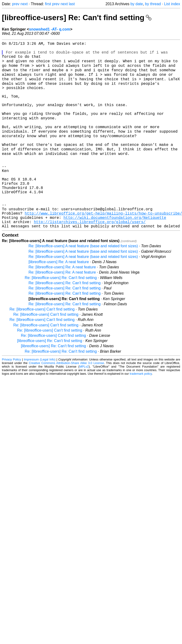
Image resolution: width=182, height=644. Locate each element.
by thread (153, 4)
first (48, 4)
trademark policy (141, 411)
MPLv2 (84, 404)
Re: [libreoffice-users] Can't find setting (42, 346)
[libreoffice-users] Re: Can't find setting (77, 18)
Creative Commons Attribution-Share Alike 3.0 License (66, 400)
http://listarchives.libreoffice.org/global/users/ (90, 258)
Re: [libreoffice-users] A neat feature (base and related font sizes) (83, 283)
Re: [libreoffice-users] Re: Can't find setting (61, 315)
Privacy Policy (11, 397)
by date (137, 4)
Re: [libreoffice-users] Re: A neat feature (62, 304)
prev (16, 4)
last (72, 4)
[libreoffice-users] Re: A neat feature (59, 299)
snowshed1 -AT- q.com (50, 29)
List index (172, 4)
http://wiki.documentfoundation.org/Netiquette (115, 253)
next (24, 4)
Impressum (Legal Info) (40, 397)
